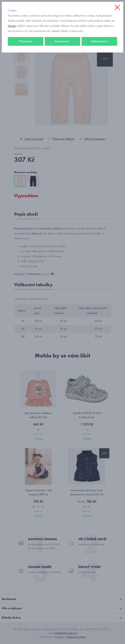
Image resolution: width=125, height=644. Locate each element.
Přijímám (26, 41)
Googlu (12, 26)
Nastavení (63, 41)
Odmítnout (99, 41)
